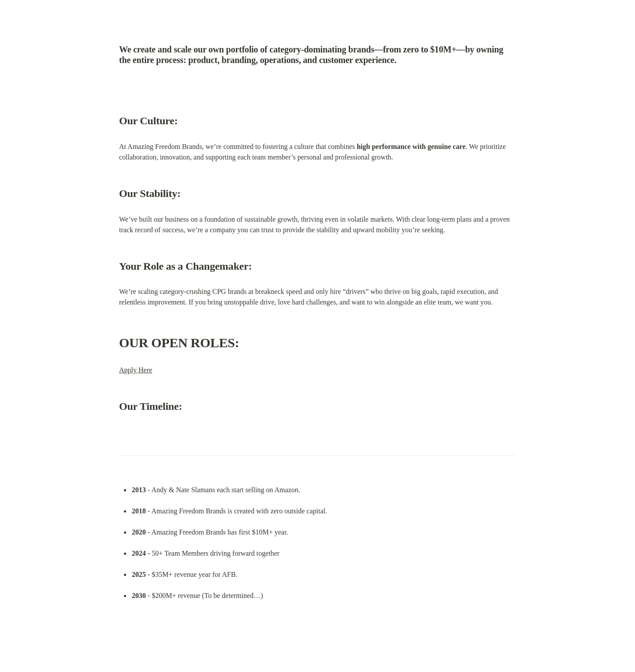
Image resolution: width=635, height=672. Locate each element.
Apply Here (136, 370)
